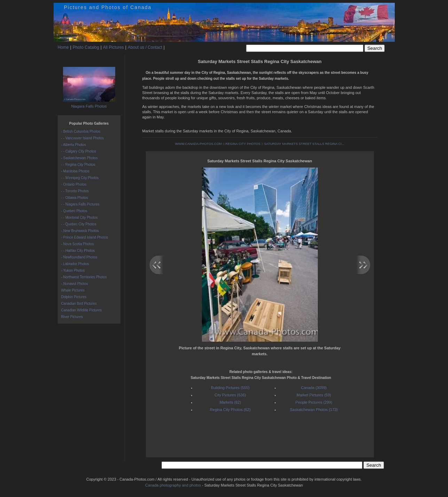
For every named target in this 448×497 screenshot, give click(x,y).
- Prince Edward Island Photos (85, 237)
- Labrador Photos (75, 264)
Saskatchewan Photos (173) (314, 410)
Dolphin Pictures (74, 297)
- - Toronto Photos (75, 191)
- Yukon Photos (73, 270)
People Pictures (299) (314, 402)
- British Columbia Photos (81, 131)
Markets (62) (230, 402)
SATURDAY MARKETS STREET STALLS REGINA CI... (304, 144)
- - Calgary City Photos (79, 151)
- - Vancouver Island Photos (83, 138)
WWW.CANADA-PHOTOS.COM (198, 144)
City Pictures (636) (230, 395)
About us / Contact (145, 47)
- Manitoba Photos (75, 171)
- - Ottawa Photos (75, 198)
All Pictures (113, 47)
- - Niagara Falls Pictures (80, 204)
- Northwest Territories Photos (84, 277)
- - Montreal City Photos (80, 218)
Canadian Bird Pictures (79, 304)
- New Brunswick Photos (80, 231)
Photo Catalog (86, 47)
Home (63, 47)
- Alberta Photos (74, 145)
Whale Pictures (73, 290)
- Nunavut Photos (75, 284)
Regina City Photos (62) (230, 410)
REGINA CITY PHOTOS (243, 144)
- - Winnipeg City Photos (80, 178)
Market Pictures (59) (314, 395)
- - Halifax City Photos (78, 251)
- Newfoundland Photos (79, 257)
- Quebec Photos (74, 211)
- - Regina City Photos (78, 165)
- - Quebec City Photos (79, 224)
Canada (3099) (314, 388)
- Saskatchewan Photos (80, 158)
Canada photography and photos (173, 485)
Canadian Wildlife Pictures (82, 310)
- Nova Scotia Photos (78, 244)
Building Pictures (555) (230, 388)
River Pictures (72, 317)
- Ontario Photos (74, 184)
